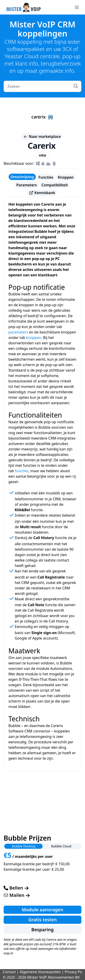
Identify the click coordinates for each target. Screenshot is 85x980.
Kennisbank (42, 193)
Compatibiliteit (55, 185)
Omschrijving (22, 177)
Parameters (27, 185)
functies (22, 471)
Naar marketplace (42, 136)
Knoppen (66, 177)
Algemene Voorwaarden (40, 972)
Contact (9, 972)
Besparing (42, 930)
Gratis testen (43, 920)
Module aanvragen (42, 910)
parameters (18, 332)
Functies (46, 177)
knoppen (34, 338)
